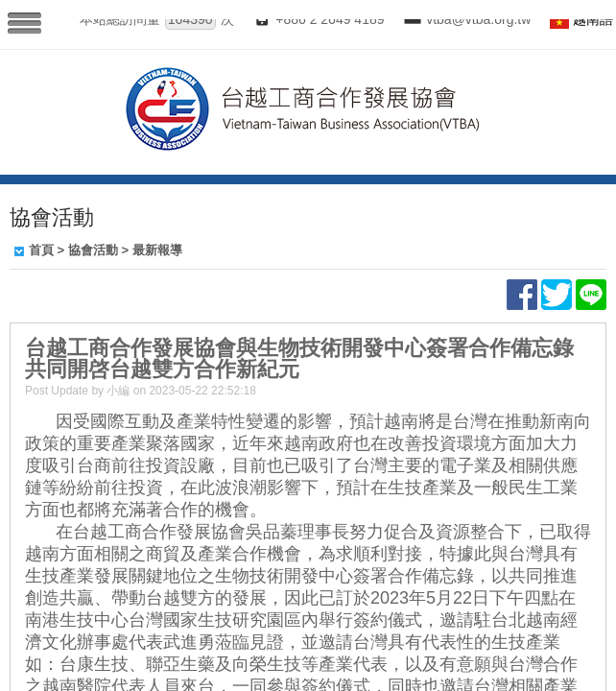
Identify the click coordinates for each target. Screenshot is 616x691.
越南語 (593, 19)
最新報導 (157, 250)
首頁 (41, 250)
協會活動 (93, 250)
